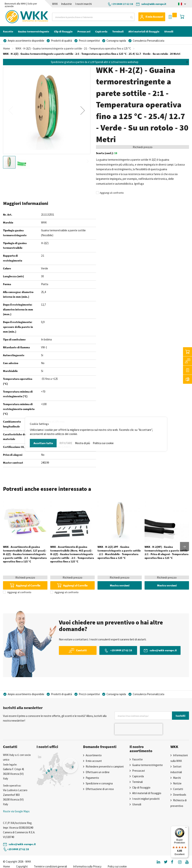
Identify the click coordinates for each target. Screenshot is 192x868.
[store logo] (17, 17)
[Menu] (186, 828)
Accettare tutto (43, 443)
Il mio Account (154, 17)
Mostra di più (82, 443)
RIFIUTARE (66, 443)
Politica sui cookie (103, 443)
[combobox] (93, 17)
